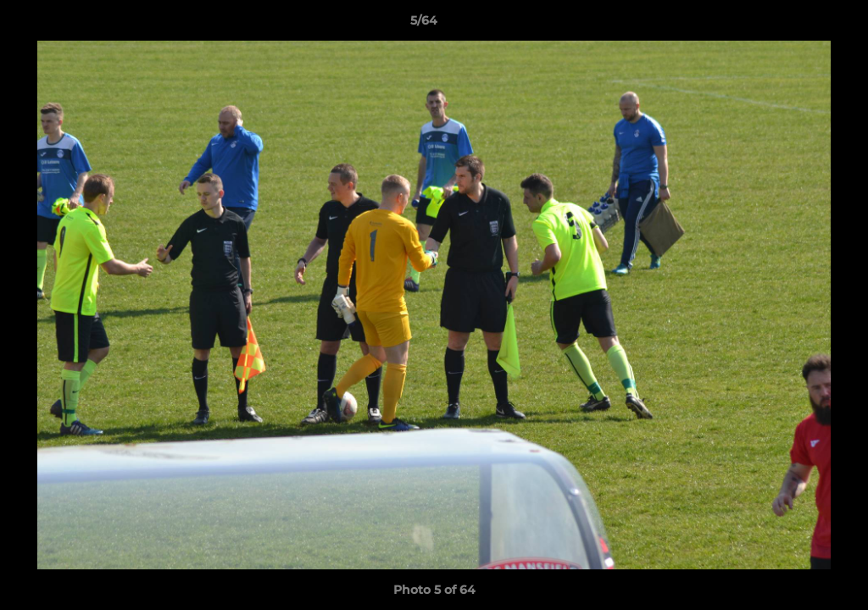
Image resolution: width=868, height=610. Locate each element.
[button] (797, 25)
